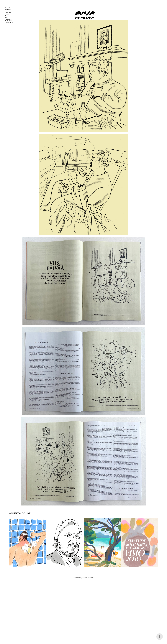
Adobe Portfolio (88, 578)
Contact (9, 23)
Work (8, 7)
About (8, 10)
